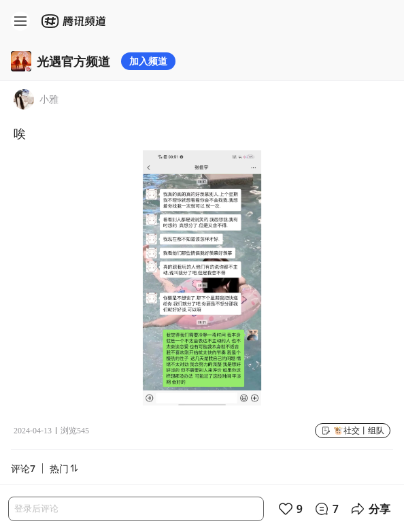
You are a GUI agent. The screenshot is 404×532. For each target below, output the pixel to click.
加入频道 (148, 61)
